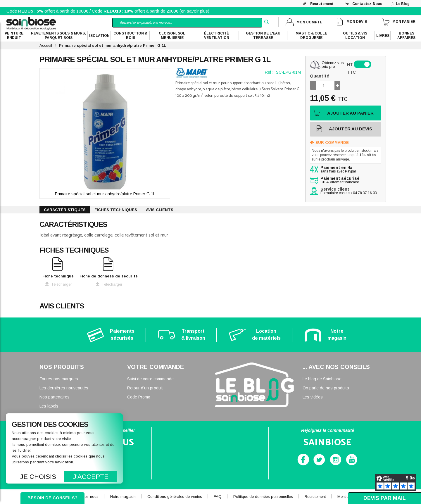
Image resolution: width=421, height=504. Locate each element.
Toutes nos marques (59, 379)
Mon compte (309, 22)
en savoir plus (194, 11)
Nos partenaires (55, 397)
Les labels (49, 406)
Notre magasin (123, 497)
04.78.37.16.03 (365, 193)
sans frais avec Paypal (338, 170)
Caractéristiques (65, 210)
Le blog (403, 4)
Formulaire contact (335, 193)
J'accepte (91, 477)
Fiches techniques (116, 210)
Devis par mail (385, 498)
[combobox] (187, 23)
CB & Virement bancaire (340, 180)
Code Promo (139, 397)
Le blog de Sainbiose (322, 379)
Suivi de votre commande (150, 379)
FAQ (218, 497)
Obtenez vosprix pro (333, 65)
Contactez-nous (367, 4)
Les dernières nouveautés (64, 388)
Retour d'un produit (145, 388)
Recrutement (322, 4)
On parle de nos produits (326, 388)
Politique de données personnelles (263, 497)
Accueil (46, 45)
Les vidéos (313, 397)
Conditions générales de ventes (175, 497)
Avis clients (160, 210)
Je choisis (38, 477)
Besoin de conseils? (52, 498)
